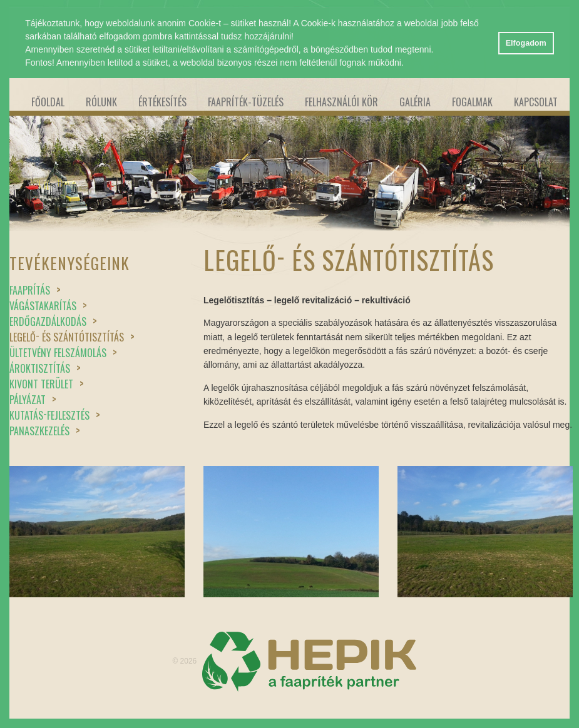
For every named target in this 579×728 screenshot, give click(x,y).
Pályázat (33, 400)
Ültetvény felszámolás (63, 353)
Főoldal (48, 102)
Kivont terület (47, 384)
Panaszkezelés (45, 431)
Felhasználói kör (341, 102)
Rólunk (101, 102)
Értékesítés (162, 102)
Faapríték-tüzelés (246, 102)
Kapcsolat (536, 102)
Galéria (415, 102)
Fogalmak (472, 102)
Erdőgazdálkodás (53, 321)
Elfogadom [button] (526, 43)
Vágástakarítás (48, 306)
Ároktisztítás (45, 368)
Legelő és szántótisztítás (72, 337)
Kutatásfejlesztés (55, 415)
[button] (408, 64)
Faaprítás (35, 290)
